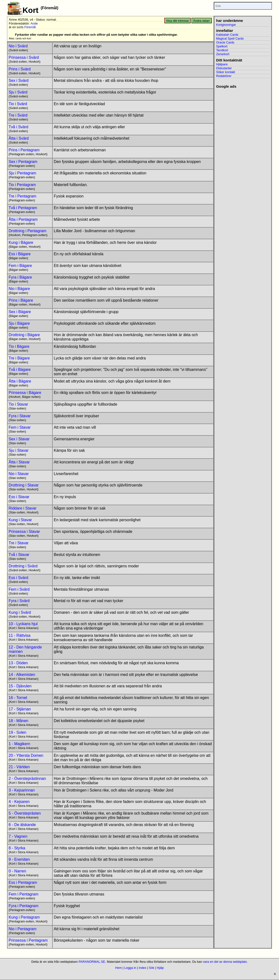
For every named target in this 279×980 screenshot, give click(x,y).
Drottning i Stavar (24, 485)
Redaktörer (224, 76)
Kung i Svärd (20, 612)
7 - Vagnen (18, 836)
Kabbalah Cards (227, 35)
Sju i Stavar (19, 450)
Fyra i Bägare (20, 277)
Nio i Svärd (18, 46)
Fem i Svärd (19, 589)
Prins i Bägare (21, 300)
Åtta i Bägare (20, 381)
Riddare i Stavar (23, 508)
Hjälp (160, 968)
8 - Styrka (17, 848)
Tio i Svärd (18, 104)
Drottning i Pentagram (28, 231)
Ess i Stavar (19, 497)
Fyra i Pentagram (24, 906)
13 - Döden (18, 663)
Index (143, 968)
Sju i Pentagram (23, 173)
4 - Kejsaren (19, 802)
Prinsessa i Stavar (24, 532)
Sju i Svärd (18, 92)
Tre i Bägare (19, 358)
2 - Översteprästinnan (27, 779)
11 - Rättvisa (20, 635)
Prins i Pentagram (24, 150)
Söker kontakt (226, 72)
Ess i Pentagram (23, 882)
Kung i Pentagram (24, 917)
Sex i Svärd (19, 81)
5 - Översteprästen (25, 813)
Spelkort (222, 46)
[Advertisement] (243, 162)
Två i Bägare (20, 370)
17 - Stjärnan (20, 709)
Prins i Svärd (20, 69)
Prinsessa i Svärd (24, 57)
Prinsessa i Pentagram (28, 940)
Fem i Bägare (20, 266)
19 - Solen (18, 732)
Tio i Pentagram (22, 185)
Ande (34, 23)
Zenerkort (223, 54)
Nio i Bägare (19, 289)
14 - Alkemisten (22, 675)
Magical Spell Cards (230, 38)
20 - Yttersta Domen (26, 755)
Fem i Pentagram (24, 894)
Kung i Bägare (21, 243)
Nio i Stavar (19, 474)
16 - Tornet (18, 698)
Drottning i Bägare (24, 335)
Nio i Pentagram (23, 929)
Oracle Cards (225, 42)
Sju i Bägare (19, 323)
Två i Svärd (19, 127)
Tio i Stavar (18, 404)
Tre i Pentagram (23, 196)
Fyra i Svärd (19, 601)
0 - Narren (17, 871)
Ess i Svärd (19, 578)
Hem (119, 968)
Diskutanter (224, 68)
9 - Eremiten (19, 859)
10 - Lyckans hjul (23, 624)
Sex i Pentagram (23, 162)
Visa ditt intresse (177, 21)
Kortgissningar (226, 25)
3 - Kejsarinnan (22, 790)
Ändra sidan (201, 21)
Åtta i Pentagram (23, 219)
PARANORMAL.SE (92, 962)
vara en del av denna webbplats (225, 962)
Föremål (30, 27)
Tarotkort (222, 50)
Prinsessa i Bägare (25, 393)
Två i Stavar (19, 555)
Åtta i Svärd (19, 138)
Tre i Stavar (19, 543)
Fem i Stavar (20, 427)
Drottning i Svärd (23, 566)
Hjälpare (222, 64)
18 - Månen (19, 721)
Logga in (130, 968)
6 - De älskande (22, 825)
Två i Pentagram (23, 208)
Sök (152, 968)
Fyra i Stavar (20, 416)
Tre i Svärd (18, 115)
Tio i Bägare (19, 346)
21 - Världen (19, 767)
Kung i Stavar (20, 520)
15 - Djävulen (20, 686)
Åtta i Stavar (19, 462)
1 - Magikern (20, 744)
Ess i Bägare (20, 254)
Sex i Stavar (19, 439)
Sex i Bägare (20, 312)
